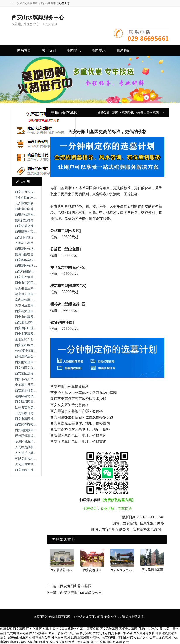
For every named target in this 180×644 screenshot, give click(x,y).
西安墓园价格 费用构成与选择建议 (38, 266)
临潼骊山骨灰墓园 (19, 637)
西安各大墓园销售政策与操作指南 (38, 311)
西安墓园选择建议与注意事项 (35, 373)
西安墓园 (19, 629)
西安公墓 (32, 629)
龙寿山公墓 (98, 642)
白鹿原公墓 (91, 629)
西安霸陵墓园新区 (63, 570)
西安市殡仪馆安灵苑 (94, 633)
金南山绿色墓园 (160, 637)
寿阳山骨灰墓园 (148, 113)
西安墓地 (45, 629)
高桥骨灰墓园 (128, 629)
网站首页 (24, 50)
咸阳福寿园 (57, 642)
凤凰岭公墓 (25, 642)
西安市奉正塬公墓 (120, 633)
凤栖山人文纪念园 (150, 629)
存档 (126, 642)
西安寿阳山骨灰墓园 (76, 586)
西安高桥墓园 (92, 570)
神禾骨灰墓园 (61, 637)
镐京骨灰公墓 (41, 637)
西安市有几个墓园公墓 (30, 379)
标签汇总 (64, 3)
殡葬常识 (6, 629)
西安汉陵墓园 (38, 633)
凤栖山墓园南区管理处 (86, 637)
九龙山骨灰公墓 (18, 633)
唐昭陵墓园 (41, 642)
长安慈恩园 (110, 637)
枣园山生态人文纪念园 (133, 637)
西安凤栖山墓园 (152, 570)
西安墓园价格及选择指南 (32, 249)
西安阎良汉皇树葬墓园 (126, 570)
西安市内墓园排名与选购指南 (35, 317)
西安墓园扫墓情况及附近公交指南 (38, 470)
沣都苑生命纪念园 (77, 642)
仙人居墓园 (114, 642)
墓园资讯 (128, 113)
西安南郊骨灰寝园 (146, 633)
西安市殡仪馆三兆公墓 (64, 633)
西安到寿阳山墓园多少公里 (81, 593)
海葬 (13, 642)
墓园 (115, 113)
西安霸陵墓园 (109, 629)
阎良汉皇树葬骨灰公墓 (68, 629)
